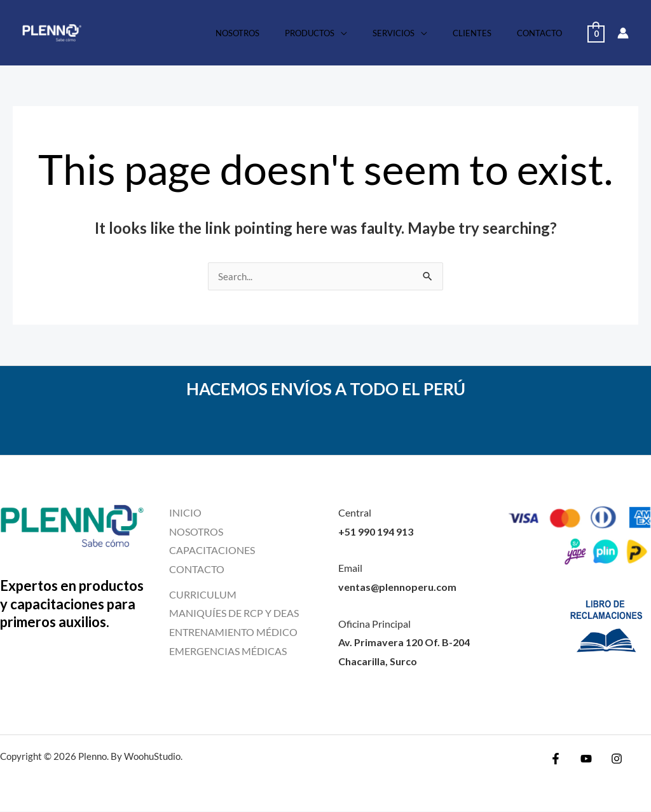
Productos (341, 33)
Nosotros (278, 33)
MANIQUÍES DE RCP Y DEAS (234, 613)
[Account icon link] (623, 33)
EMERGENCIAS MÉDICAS (228, 652)
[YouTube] (586, 759)
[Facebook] (559, 759)
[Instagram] (613, 759)
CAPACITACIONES (212, 551)
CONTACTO (197, 570)
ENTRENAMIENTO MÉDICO (233, 633)
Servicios (416, 33)
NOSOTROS (196, 532)
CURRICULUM (203, 595)
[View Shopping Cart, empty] (596, 33)
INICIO (185, 513)
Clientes (485, 33)
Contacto (544, 33)
